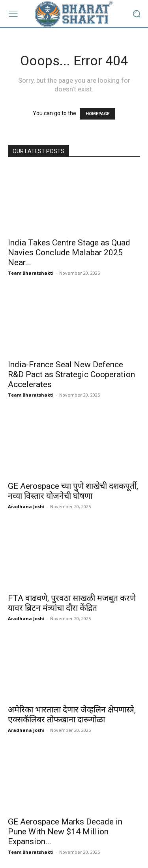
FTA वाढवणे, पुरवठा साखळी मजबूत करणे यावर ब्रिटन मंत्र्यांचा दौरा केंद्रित (72, 603)
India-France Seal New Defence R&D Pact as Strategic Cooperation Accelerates (71, 374)
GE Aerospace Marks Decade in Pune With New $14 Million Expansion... (65, 832)
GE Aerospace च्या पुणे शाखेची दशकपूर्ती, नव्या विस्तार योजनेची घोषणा (73, 491)
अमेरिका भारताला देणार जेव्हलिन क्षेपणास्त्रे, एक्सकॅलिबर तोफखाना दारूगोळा (72, 715)
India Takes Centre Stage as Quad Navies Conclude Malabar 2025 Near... (69, 253)
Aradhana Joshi (26, 506)
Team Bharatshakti (31, 273)
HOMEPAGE (97, 114)
